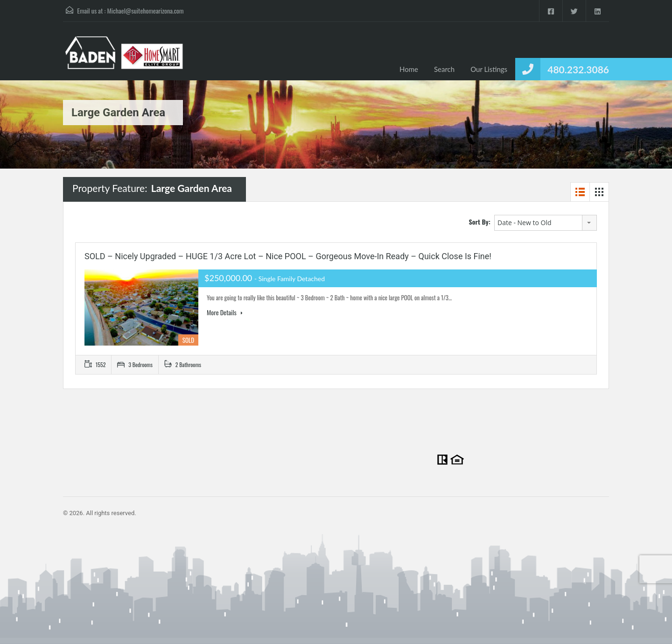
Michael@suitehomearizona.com (146, 11)
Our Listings (489, 69)
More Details (225, 312)
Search (444, 69)
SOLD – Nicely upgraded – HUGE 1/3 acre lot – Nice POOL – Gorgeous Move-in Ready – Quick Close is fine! (288, 256)
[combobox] (546, 223)
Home (409, 69)
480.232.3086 (578, 69)
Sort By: (480, 222)
